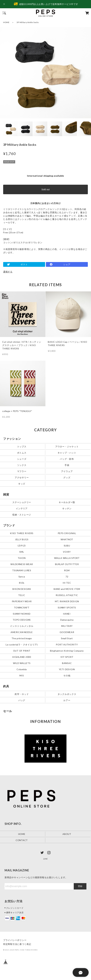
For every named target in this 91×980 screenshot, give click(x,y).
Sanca (22, 576)
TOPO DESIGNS (22, 620)
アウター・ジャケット (67, 446)
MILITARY (67, 626)
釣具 (6, 686)
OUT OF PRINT (22, 651)
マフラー (22, 471)
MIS (22, 675)
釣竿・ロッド (22, 694)
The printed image (22, 638)
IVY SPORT (67, 657)
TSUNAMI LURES (22, 570)
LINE (46, 859)
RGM (67, 570)
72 (67, 576)
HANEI (67, 614)
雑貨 (6, 494)
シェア (67, 264)
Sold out (45, 189)
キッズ (22, 483)
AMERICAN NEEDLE (22, 632)
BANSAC (67, 663)
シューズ (22, 459)
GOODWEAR (67, 632)
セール (8, 711)
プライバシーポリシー (15, 940)
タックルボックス (67, 694)
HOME (6, 22)
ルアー (67, 700)
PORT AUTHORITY (67, 645)
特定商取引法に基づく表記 (17, 944)
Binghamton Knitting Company (67, 651)
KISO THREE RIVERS (22, 533)
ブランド (9, 525)
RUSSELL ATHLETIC (67, 595)
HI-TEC (67, 583)
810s (22, 583)
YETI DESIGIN (67, 669)
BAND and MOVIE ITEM (67, 589)
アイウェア (67, 471)
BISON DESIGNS (22, 589)
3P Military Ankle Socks (28, 22)
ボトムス (22, 453)
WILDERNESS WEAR (22, 564)
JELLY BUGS (22, 539)
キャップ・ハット (67, 453)
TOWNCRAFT (22, 607)
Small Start (67, 638)
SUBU (67, 545)
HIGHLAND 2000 (22, 657)
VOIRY (67, 552)
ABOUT (67, 834)
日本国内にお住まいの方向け (46, 203)
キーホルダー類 (67, 502)
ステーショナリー (22, 502)
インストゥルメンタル (22, 626)
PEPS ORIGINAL (67, 533)
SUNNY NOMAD (22, 614)
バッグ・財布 (67, 459)
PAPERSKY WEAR (22, 601)
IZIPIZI (22, 545)
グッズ (67, 477)
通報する (8, 272)
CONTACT (22, 840)
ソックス (22, 465)
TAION (22, 558)
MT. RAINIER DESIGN (67, 601)
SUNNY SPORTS (67, 607)
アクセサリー (22, 477)
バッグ (22, 700)
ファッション (12, 439)
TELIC (22, 595)
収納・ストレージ (22, 514)
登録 (80, 886)
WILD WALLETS (22, 663)
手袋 (67, 465)
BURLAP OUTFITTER (67, 564)
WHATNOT (67, 539)
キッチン (67, 508)
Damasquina (67, 620)
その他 (67, 675)
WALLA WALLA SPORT (67, 558)
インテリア (22, 508)
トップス (22, 446)
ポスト (24, 264)
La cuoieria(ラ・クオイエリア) (22, 645)
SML (22, 552)
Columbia (22, 669)
